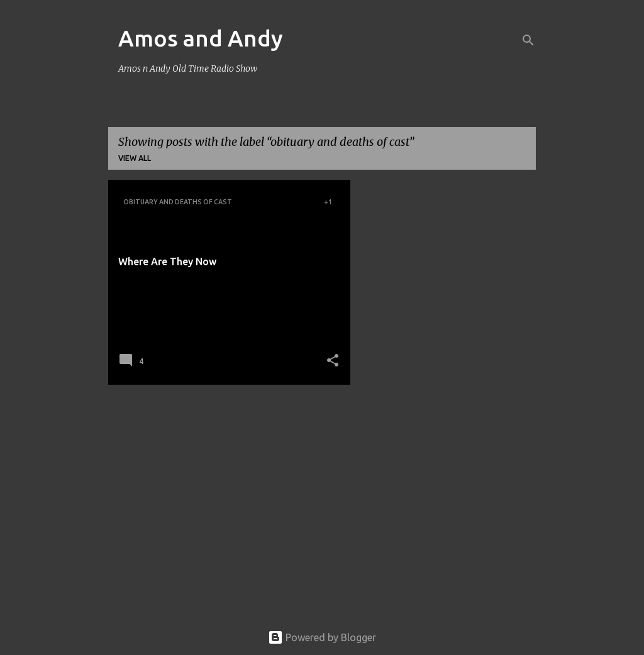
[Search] (528, 40)
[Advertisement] (225, 482)
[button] (333, 361)
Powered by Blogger (322, 637)
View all (135, 158)
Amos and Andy (201, 38)
